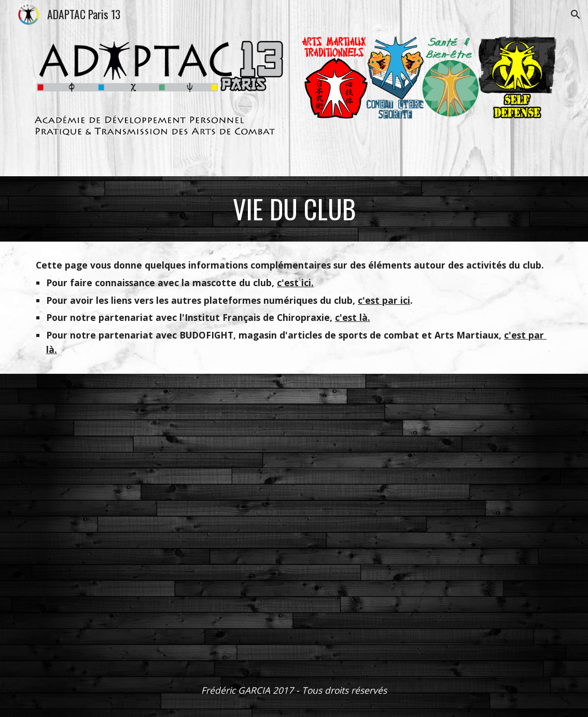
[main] (294, 209)
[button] (576, 15)
